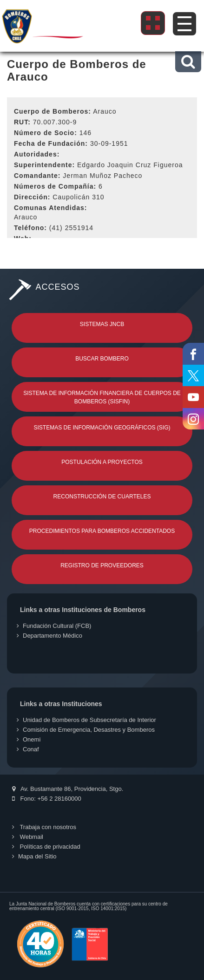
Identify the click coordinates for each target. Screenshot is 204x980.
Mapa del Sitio (34, 856)
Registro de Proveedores (102, 565)
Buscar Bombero (102, 359)
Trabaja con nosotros (44, 827)
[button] (188, 62)
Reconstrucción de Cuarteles (102, 497)
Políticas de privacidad (46, 847)
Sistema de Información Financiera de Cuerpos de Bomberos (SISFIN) (102, 397)
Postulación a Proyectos (102, 462)
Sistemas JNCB (102, 324)
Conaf (28, 749)
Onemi (29, 739)
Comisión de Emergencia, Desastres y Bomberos (86, 730)
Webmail (28, 837)
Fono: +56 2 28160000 (47, 799)
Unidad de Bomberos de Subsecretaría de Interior (86, 720)
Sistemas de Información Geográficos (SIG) (102, 428)
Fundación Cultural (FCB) (54, 626)
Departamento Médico (49, 636)
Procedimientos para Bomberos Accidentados (102, 531)
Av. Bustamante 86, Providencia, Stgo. (68, 789)
